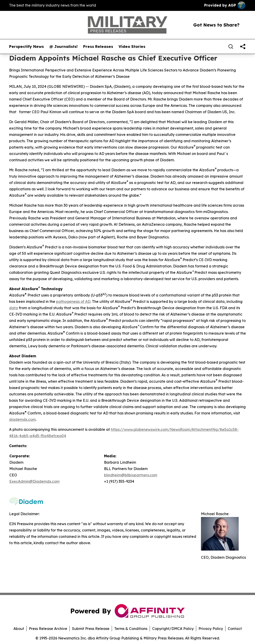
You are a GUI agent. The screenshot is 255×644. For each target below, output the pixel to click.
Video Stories (132, 47)
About (19, 629)
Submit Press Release (91, 629)
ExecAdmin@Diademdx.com (34, 481)
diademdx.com (22, 419)
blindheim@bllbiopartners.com (131, 475)
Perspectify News (26, 47)
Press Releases (98, 47)
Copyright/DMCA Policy (173, 629)
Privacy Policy (211, 629)
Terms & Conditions (131, 629)
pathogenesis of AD (73, 301)
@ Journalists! (63, 47)
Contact (235, 629)
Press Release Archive (48, 629)
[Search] (231, 47)
